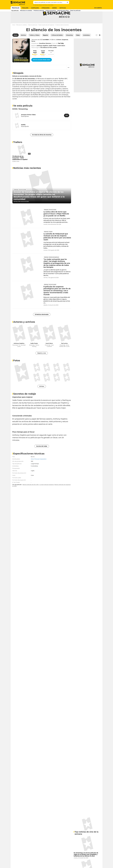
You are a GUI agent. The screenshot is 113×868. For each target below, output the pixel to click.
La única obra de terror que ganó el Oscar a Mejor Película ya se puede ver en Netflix (56, 221)
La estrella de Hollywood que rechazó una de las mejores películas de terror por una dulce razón (57, 244)
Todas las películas (33, 32)
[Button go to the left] (97, 42)
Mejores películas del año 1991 (31, 492)
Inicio (14, 32)
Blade (40, 5)
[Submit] (67, 2)
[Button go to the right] (100, 42)
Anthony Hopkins (19, 350)
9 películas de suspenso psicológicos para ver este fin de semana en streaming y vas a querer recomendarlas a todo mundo (57, 298)
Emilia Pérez (50, 5)
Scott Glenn (49, 350)
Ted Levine (64, 350)
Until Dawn (45, 5)
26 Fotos (42, 393)
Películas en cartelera (22, 32)
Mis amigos (51, 58)
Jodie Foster (34, 350)
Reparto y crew (42, 360)
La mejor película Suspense (46, 492)
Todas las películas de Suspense (46, 32)
